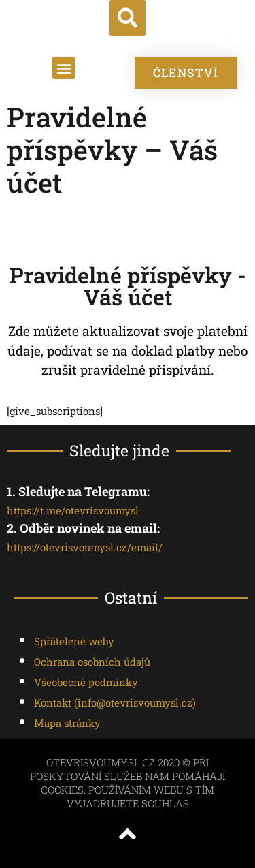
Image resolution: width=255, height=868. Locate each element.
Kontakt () (115, 702)
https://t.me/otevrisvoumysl (73, 510)
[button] (128, 18)
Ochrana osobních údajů (92, 662)
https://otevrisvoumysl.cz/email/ (85, 547)
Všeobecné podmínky (86, 682)
